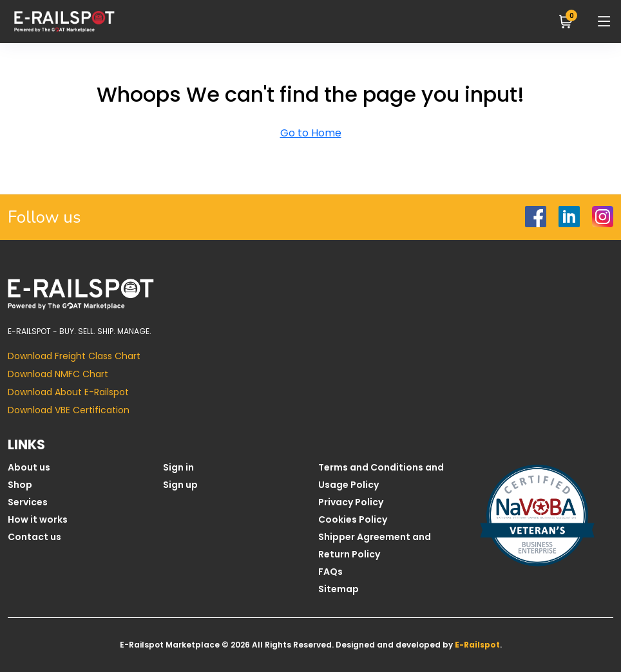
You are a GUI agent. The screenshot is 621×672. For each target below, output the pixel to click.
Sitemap (339, 589)
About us (29, 467)
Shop (20, 485)
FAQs (330, 572)
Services (28, 502)
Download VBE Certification (69, 410)
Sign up (180, 485)
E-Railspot (477, 645)
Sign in (178, 467)
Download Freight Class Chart (74, 356)
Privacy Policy (351, 502)
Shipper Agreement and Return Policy (375, 546)
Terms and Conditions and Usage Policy (381, 476)
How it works (38, 519)
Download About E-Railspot (68, 392)
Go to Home (311, 133)
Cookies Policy (353, 519)
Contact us (34, 537)
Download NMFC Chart (58, 374)
